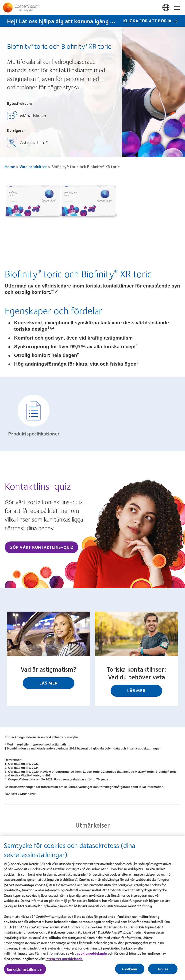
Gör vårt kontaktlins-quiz (41, 547)
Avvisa (163, 972)
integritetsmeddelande (64, 961)
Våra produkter (33, 166)
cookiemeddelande (92, 956)
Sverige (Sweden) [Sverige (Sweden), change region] (166, 8)
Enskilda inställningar (25, 972)
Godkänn (130, 972)
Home (10, 166)
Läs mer (48, 683)
